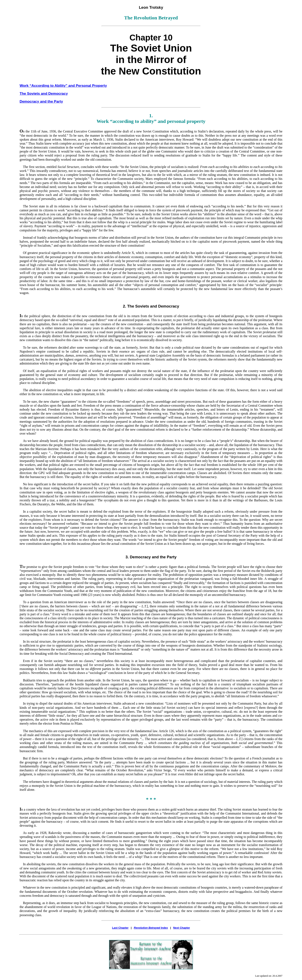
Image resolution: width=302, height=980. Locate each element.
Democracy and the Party (41, 101)
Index (151, 928)
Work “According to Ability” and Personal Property (63, 86)
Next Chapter (182, 928)
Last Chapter (120, 928)
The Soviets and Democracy (44, 93)
